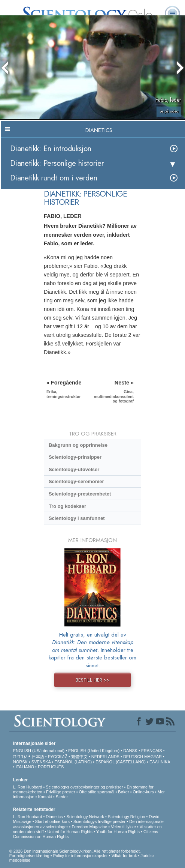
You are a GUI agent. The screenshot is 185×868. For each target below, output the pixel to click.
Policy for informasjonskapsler (81, 856)
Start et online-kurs (52, 821)
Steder (62, 797)
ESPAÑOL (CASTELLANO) (121, 762)
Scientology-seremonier (76, 481)
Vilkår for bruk (124, 856)
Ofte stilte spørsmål (97, 792)
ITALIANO (25, 767)
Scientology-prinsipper (75, 457)
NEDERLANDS (105, 757)
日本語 (38, 757)
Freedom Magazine (89, 827)
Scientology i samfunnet (77, 518)
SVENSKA (41, 762)
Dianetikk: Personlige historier (57, 163)
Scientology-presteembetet (80, 494)
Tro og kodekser (67, 506)
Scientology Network (85, 817)
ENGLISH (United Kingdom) (94, 751)
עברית (20, 756)
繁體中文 (79, 757)
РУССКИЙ (58, 757)
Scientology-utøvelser (74, 469)
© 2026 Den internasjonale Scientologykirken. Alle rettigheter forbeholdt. (75, 851)
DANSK (130, 751)
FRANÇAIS (152, 751)
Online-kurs (144, 792)
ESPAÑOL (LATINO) (73, 762)
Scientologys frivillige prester (99, 821)
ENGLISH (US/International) (39, 751)
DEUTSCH (133, 757)
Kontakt (45, 797)
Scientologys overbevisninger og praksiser (84, 787)
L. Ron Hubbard (28, 787)
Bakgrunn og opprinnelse (78, 445)
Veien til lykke (123, 827)
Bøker (123, 792)
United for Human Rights (70, 832)
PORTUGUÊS (51, 767)
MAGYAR (153, 757)
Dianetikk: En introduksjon (51, 149)
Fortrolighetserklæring (29, 856)
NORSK (20, 762)
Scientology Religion (127, 817)
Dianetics (54, 817)
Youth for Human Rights (118, 832)
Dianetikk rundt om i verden (54, 178)
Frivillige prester (61, 792)
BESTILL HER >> (93, 680)
